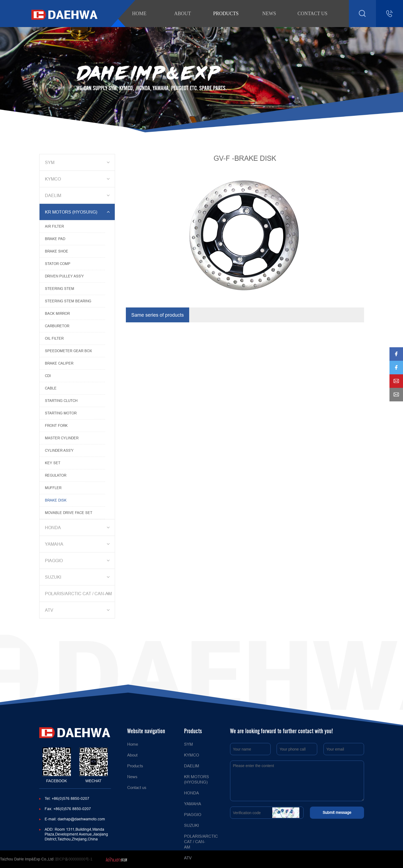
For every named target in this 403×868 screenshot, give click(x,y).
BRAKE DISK (56, 500)
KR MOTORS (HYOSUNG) (78, 212)
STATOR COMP (58, 264)
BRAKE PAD (55, 239)
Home (139, 14)
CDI (48, 376)
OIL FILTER (54, 338)
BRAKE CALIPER (59, 363)
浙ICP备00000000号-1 (74, 859)
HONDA (78, 528)
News (269, 14)
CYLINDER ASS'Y (59, 450)
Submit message (337, 813)
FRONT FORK (56, 425)
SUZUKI (78, 577)
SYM (78, 162)
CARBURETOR (57, 326)
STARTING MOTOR (61, 413)
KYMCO (78, 179)
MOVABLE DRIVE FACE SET (69, 513)
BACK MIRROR (57, 313)
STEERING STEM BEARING (68, 301)
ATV (78, 610)
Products (226, 14)
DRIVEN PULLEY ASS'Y (64, 276)
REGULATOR (56, 475)
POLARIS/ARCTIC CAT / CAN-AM (78, 594)
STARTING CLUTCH (61, 401)
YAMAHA (78, 544)
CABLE (51, 388)
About (183, 14)
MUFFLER (53, 488)
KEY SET (53, 463)
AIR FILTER (54, 226)
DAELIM (78, 195)
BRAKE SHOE (57, 251)
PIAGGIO (78, 561)
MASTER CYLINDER (62, 438)
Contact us (312, 14)
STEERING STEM (60, 289)
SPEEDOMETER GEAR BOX (68, 351)
